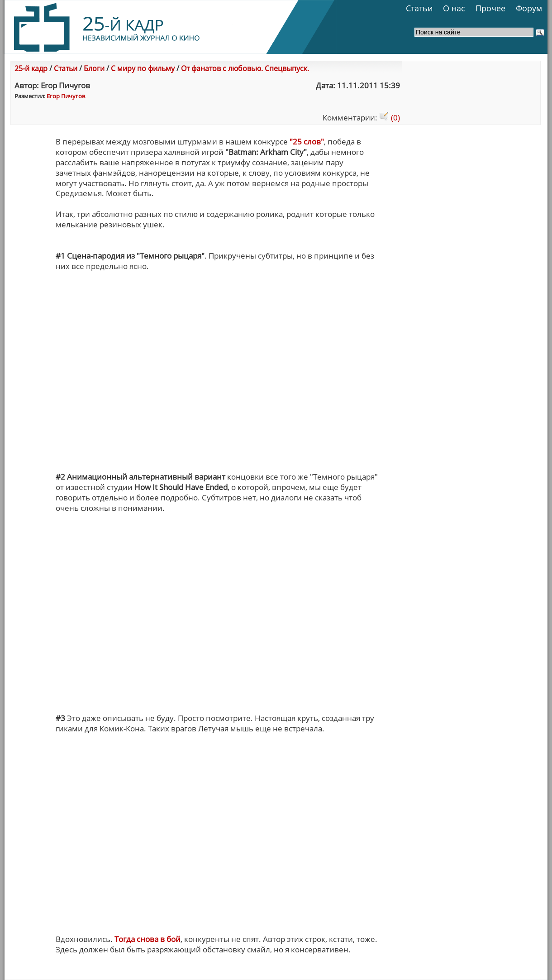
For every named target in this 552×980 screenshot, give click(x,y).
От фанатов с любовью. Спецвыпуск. (245, 68)
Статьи (419, 8)
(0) (390, 118)
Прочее (490, 8)
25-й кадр (31, 68)
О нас (454, 8)
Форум (529, 8)
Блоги (94, 68)
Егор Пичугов (66, 96)
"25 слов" (307, 142)
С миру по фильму (143, 68)
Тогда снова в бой (148, 939)
